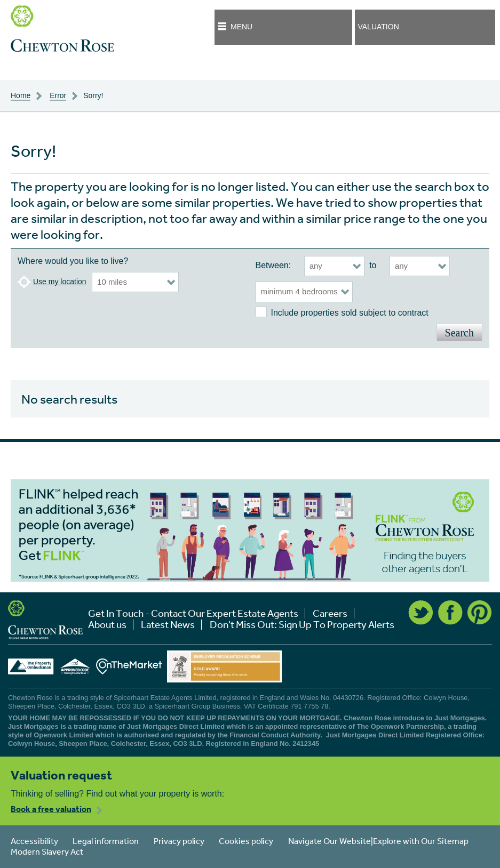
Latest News (168, 625)
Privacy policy (179, 841)
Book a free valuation (51, 809)
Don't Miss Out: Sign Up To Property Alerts (302, 625)
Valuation (378, 27)
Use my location (60, 282)
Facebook (450, 613)
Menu (241, 27)
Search (459, 333)
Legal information (106, 841)
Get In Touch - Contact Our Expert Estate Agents (193, 613)
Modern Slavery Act (47, 851)
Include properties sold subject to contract (350, 313)
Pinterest (480, 613)
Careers (330, 613)
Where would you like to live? (73, 261)
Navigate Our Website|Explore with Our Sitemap (378, 841)
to (373, 265)
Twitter (420, 613)
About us (107, 625)
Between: (273, 265)
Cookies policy (246, 841)
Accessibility (34, 841)
